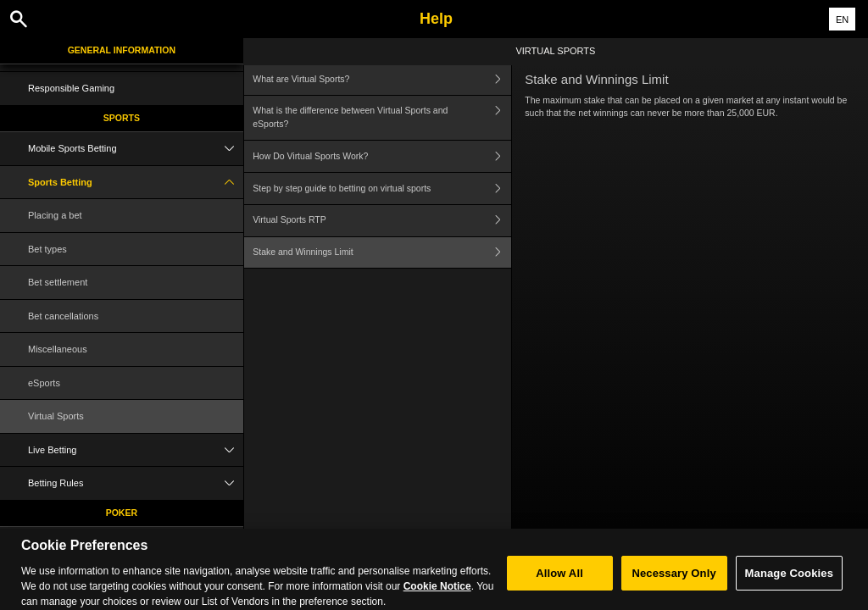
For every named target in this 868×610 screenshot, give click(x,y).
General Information (122, 50)
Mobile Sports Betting (136, 149)
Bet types (47, 249)
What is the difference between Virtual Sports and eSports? (382, 118)
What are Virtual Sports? (382, 79)
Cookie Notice (437, 593)
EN (842, 19)
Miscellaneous (58, 349)
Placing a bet (55, 215)
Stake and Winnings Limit (382, 253)
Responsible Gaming (71, 88)
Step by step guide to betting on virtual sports (382, 189)
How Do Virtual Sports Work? (382, 156)
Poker (122, 513)
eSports (44, 383)
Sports (122, 118)
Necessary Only (673, 580)
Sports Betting (136, 183)
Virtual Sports (56, 416)
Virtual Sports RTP (382, 221)
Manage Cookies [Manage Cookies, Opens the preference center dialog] (789, 580)
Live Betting (136, 450)
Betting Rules (136, 483)
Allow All (559, 580)
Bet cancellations (63, 316)
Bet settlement (58, 282)
